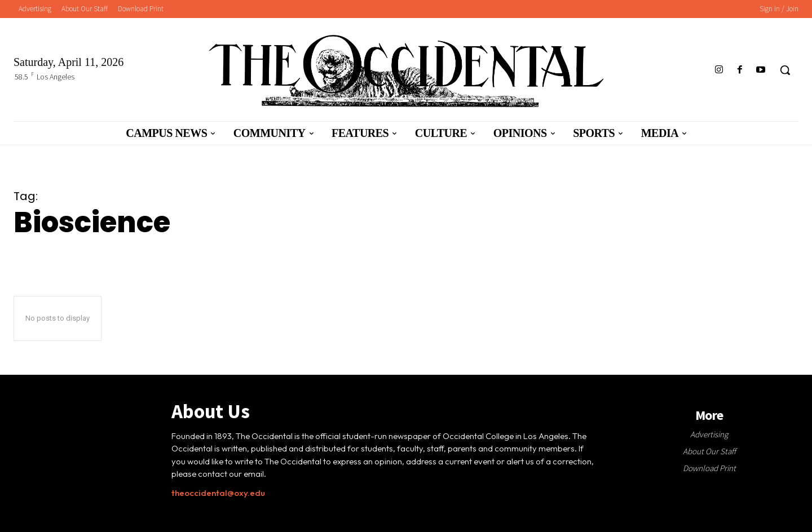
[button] (785, 70)
